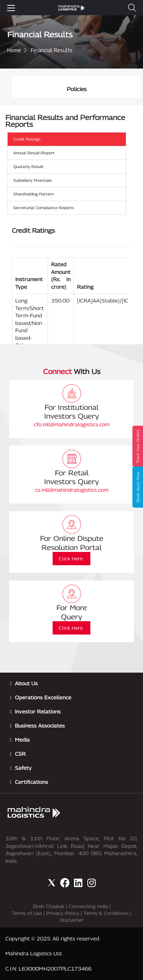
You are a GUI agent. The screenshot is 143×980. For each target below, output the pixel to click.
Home (14, 50)
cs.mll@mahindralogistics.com (72, 490)
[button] (132, 8)
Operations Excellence (43, 697)
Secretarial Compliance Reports (44, 208)
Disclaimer (72, 920)
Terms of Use (27, 913)
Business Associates (40, 726)
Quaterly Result (29, 166)
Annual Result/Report (34, 153)
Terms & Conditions (106, 913)
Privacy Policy (63, 913)
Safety (23, 768)
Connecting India (88, 906)
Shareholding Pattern (34, 194)
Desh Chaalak (49, 906)
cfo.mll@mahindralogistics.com (72, 424)
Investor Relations (38, 711)
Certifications (31, 782)
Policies (77, 89)
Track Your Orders (138, 446)
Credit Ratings (27, 139)
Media (22, 740)
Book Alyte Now (138, 487)
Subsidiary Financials (33, 180)
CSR (20, 754)
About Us (26, 683)
